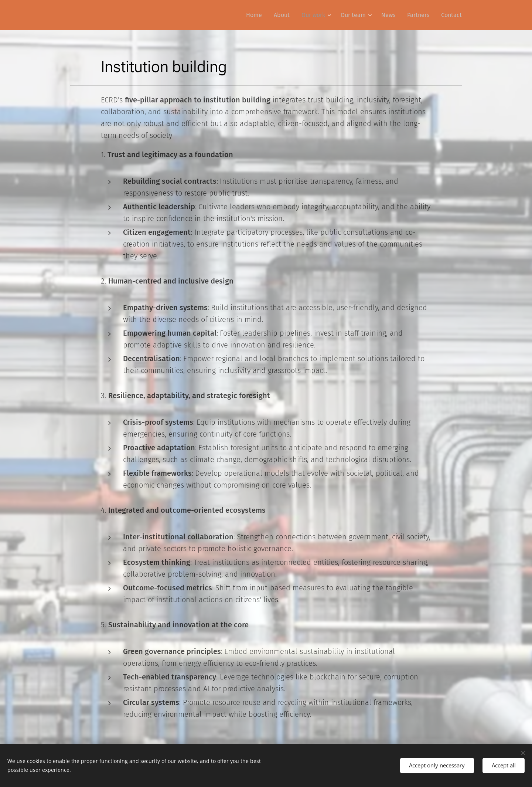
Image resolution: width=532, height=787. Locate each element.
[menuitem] (256, 15)
